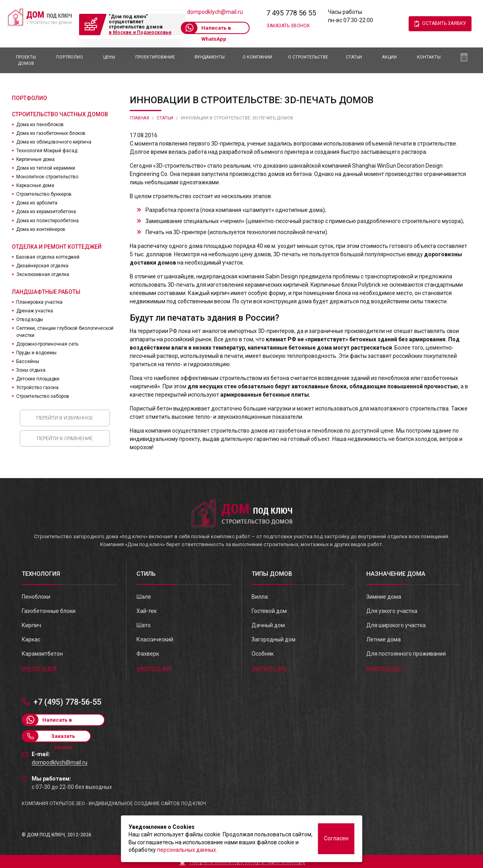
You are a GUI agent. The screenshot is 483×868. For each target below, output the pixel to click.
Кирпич (31, 625)
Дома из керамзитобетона (46, 212)
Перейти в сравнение (65, 438)
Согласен (336, 838)
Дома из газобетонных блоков (51, 133)
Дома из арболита (37, 203)
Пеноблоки (36, 597)
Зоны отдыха (31, 370)
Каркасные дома (35, 185)
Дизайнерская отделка (42, 266)
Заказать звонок (288, 26)
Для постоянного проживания (406, 654)
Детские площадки (38, 379)
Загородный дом (274, 639)
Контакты (429, 57)
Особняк (263, 654)
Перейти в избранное (65, 418)
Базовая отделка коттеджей (48, 257)
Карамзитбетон (42, 654)
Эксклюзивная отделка (43, 274)
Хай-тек (147, 611)
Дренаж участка (35, 311)
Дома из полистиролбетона (47, 221)
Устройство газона (37, 388)
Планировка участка (39, 302)
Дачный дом (268, 625)
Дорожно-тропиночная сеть (47, 344)
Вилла (260, 597)
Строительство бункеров (44, 194)
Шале (144, 597)
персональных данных (187, 850)
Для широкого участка (396, 625)
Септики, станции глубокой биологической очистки (65, 332)
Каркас (31, 639)
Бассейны (28, 361)
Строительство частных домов (60, 114)
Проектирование (155, 57)
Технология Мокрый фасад (47, 151)
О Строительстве (308, 57)
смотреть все (39, 668)
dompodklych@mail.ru (215, 12)
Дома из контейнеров (41, 229)
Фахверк (148, 654)
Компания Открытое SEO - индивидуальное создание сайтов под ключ (114, 804)
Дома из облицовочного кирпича (54, 142)
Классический (155, 639)
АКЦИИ (389, 57)
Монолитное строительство (47, 177)
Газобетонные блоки (49, 611)
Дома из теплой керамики (46, 168)
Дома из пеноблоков (40, 125)
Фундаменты (210, 57)
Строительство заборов (43, 396)
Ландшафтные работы (46, 292)
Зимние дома (384, 597)
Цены (109, 57)
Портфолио (70, 57)
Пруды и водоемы (36, 353)
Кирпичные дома (35, 159)
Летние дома (384, 639)
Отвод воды (30, 320)
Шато (144, 625)
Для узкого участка (392, 611)
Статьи (354, 57)
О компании (257, 57)
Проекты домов (26, 60)
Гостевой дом (269, 611)
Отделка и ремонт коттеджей (57, 247)
